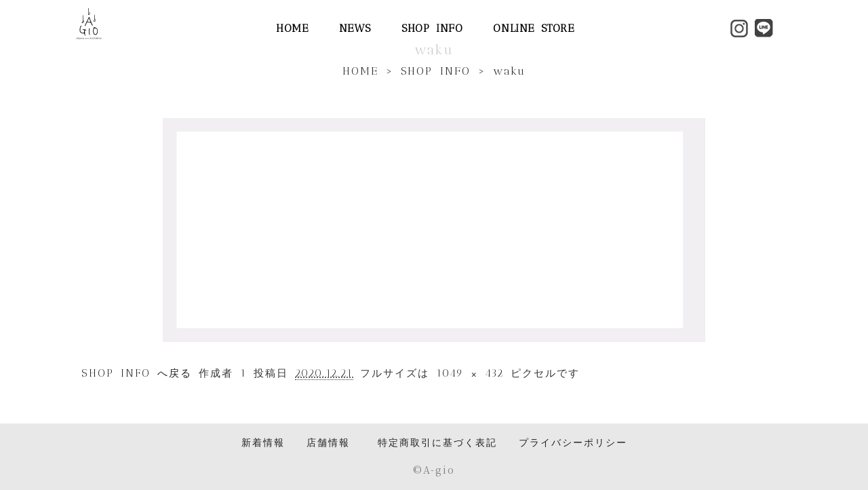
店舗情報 (328, 442)
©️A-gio (434, 470)
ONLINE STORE (533, 28)
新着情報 (263, 442)
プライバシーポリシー (573, 442)
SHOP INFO (432, 28)
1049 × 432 (470, 373)
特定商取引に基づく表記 (437, 442)
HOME (292, 28)
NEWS (355, 28)
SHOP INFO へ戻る (137, 373)
